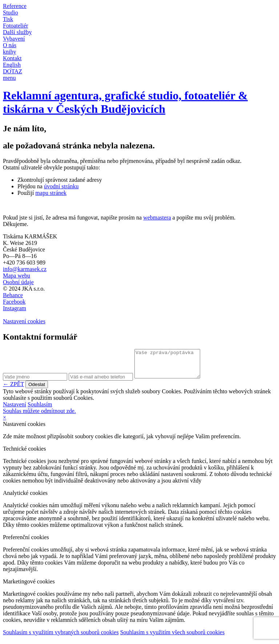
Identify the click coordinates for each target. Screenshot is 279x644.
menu (9, 78)
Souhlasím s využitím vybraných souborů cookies (61, 638)
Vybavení (14, 39)
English (12, 65)
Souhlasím (40, 410)
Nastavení (15, 410)
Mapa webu (17, 276)
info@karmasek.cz (25, 269)
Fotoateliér (15, 26)
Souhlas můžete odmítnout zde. (39, 416)
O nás (10, 45)
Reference (15, 6)
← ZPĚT (13, 389)
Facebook (14, 302)
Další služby (17, 32)
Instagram (15, 308)
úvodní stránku (61, 186)
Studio (11, 13)
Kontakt (12, 58)
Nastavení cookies (24, 321)
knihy (9, 52)
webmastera (157, 218)
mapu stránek (51, 193)
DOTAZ (13, 71)
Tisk (8, 19)
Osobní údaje (18, 282)
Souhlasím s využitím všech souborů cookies (173, 638)
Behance (13, 295)
